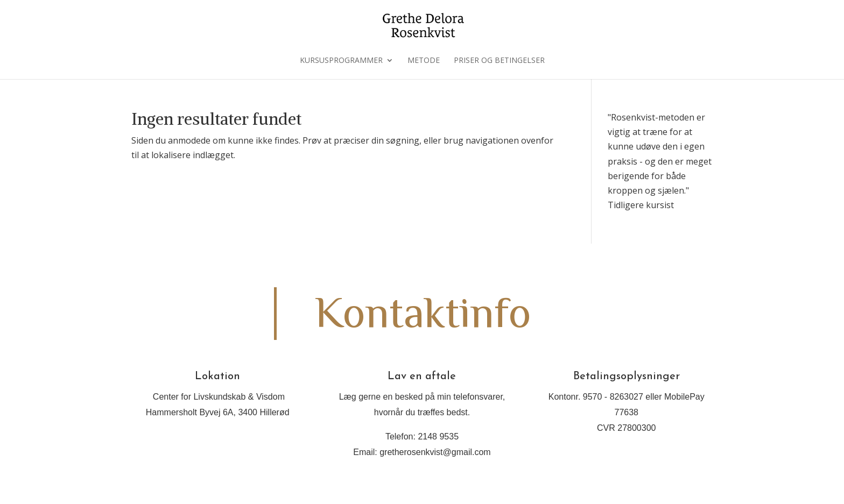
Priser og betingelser (499, 61)
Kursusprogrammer (341, 61)
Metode (424, 61)
